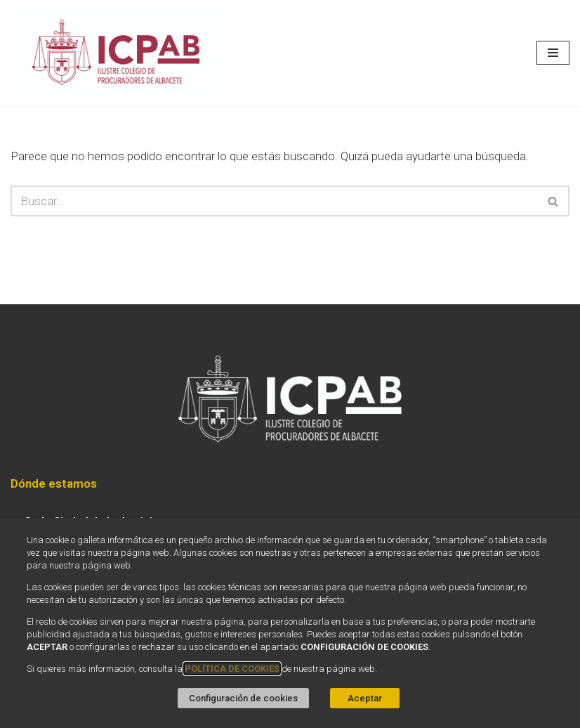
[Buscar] (274, 201)
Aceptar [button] (365, 698)
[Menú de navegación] (553, 53)
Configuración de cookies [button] (243, 698)
